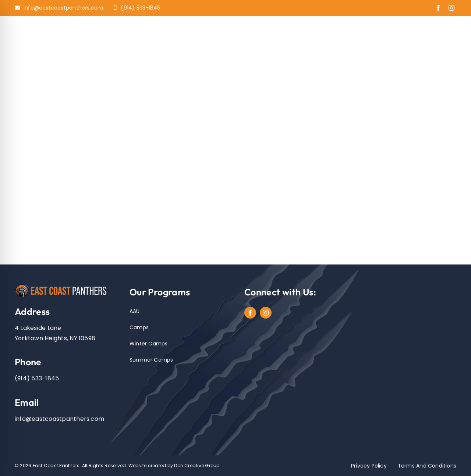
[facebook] (438, 8)
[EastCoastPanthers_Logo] (63, 286)
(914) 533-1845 (37, 378)
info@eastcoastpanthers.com (59, 419)
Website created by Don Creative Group (174, 466)
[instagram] (451, 8)
